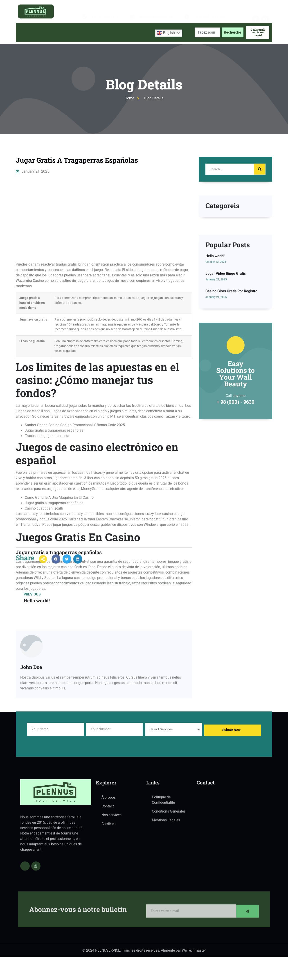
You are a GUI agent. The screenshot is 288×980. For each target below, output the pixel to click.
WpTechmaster (194, 953)
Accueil (26, 32)
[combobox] (207, 32)
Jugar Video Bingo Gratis (226, 327)
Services (88, 32)
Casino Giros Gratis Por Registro (231, 345)
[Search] (260, 169)
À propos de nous (55, 32)
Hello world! (215, 309)
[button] (56, 566)
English (166, 33)
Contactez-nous (136, 32)
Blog (111, 32)
